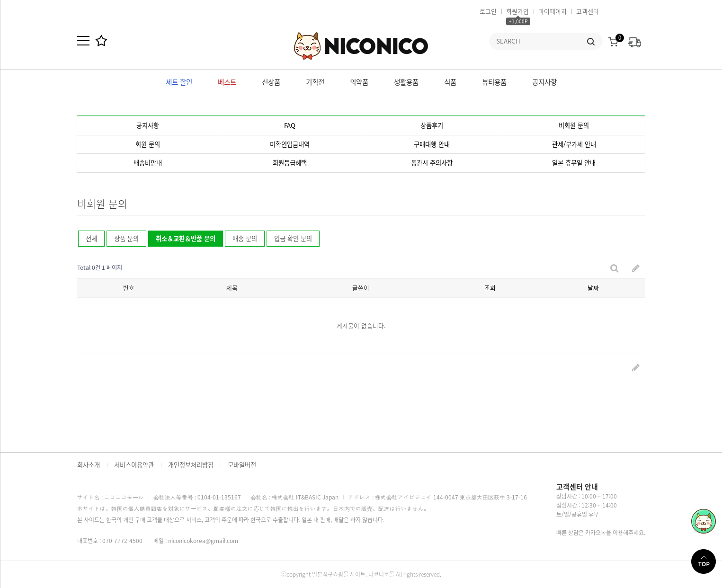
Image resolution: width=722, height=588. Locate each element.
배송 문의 (245, 238)
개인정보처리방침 (191, 465)
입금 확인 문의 (293, 238)
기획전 (315, 82)
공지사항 (544, 82)
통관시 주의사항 (432, 163)
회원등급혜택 (290, 163)
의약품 (359, 82)
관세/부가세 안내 (574, 144)
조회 (490, 288)
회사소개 (89, 465)
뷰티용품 (494, 82)
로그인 (488, 11)
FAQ (290, 125)
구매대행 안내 (432, 144)
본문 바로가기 (0, 0)
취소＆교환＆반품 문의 (182, 237)
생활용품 (406, 82)
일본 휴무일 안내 (574, 163)
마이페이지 (553, 11)
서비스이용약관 (134, 465)
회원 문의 (148, 144)
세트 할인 (179, 82)
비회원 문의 (574, 125)
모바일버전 (242, 465)
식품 (450, 82)
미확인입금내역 (290, 144)
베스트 (227, 82)
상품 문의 (126, 238)
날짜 (593, 288)
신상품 (271, 82)
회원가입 (517, 11)
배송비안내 (148, 163)
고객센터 (588, 11)
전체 (91, 238)
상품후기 (432, 125)
